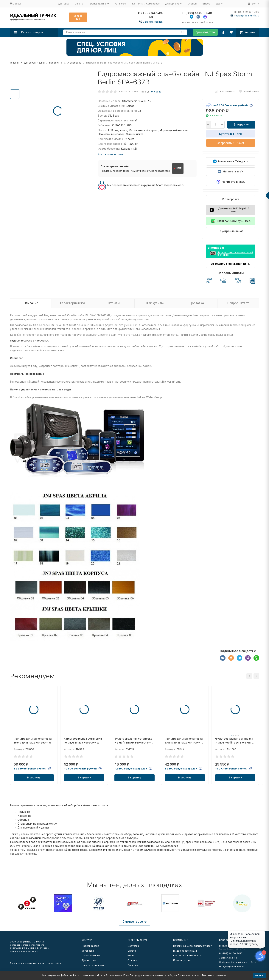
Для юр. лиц (89, 960)
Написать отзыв (128, 91)
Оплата (79, 4)
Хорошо (259, 975)
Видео (206, 4)
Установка (120, 4)
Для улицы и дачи (34, 63)
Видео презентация (185, 951)
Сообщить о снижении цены (231, 264)
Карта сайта (54, 963)
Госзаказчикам (91, 955)
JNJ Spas (156, 92)
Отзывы (192, 4)
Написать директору (94, 965)
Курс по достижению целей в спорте (235, 253)
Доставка (63, 4)
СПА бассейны (73, 63)
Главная (15, 63)
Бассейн (54, 63)
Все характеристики (110, 154)
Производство (205, 32)
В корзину (241, 125)
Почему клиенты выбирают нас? (193, 946)
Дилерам (133, 965)
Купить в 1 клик (231, 134)
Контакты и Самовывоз (146, 4)
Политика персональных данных (27, 963)
